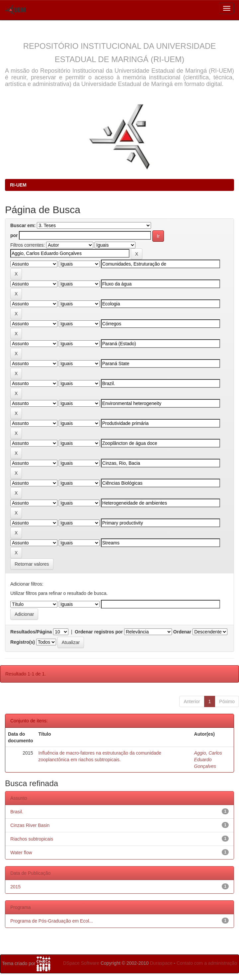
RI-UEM (18, 185)
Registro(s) (23, 642)
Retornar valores (32, 564)
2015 (15, 887)
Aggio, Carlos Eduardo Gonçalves (208, 760)
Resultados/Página (31, 632)
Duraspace (161, 963)
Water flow (21, 853)
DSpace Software (81, 963)
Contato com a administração (207, 963)
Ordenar (182, 632)
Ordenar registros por (99, 632)
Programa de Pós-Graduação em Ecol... (52, 921)
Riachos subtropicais (32, 839)
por (14, 235)
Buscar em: (23, 225)
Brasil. (17, 812)
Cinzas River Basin (30, 825)
